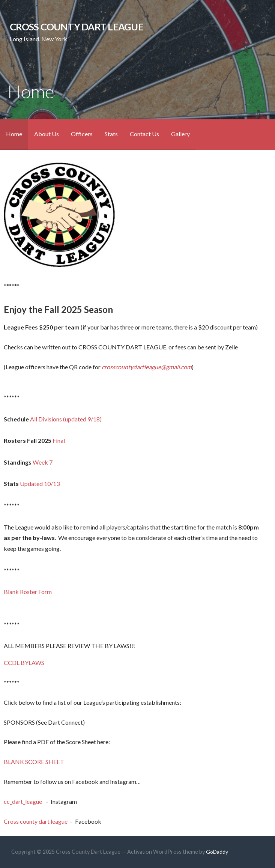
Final (59, 440)
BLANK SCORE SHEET (34, 762)
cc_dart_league (23, 801)
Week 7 (43, 462)
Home (14, 134)
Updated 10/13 (40, 484)
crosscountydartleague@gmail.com (147, 367)
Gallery (180, 134)
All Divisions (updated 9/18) (66, 419)
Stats (111, 134)
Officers (82, 134)
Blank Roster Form (28, 592)
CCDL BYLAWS (24, 663)
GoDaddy (217, 852)
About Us (47, 134)
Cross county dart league (36, 821)
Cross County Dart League (77, 27)
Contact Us (144, 134)
